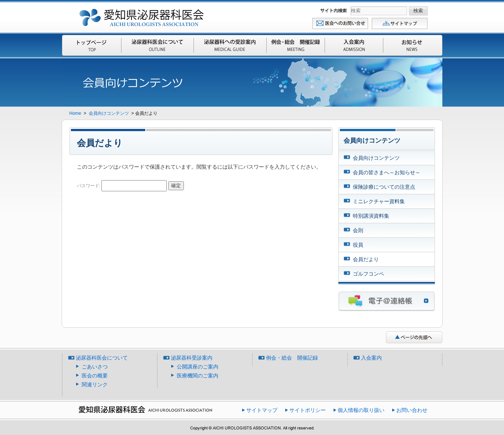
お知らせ (412, 45)
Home (76, 113)
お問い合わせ (341, 23)
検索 (334, 10)
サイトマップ (400, 23)
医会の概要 (95, 376)
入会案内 (354, 45)
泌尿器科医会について (157, 45)
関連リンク (95, 384)
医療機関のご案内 (198, 376)
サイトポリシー (308, 410)
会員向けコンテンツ (109, 113)
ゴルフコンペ (368, 274)
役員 (358, 245)
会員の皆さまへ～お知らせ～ (387, 172)
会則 (358, 230)
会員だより (366, 259)
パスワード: (122, 186)
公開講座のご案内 (198, 367)
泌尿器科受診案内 (230, 45)
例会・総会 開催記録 (296, 45)
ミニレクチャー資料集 (379, 201)
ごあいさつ (95, 367)
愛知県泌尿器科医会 (142, 16)
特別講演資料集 (371, 216)
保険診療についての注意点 (384, 187)
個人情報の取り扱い (361, 410)
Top (92, 45)
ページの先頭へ (414, 337)
